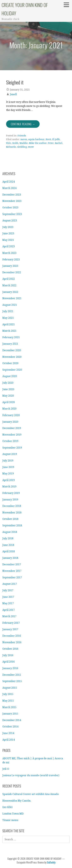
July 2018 (8, 538)
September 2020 (12, 370)
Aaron (24, 139)
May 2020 (8, 396)
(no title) (7, 807)
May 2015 (8, 701)
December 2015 (12, 675)
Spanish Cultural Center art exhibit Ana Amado (31, 794)
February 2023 (11, 260)
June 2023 (8, 233)
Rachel (59, 143)
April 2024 (9, 182)
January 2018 (10, 558)
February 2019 (11, 493)
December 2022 (12, 272)
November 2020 (12, 357)
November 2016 (12, 642)
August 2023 (10, 221)
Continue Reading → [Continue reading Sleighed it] (23, 124)
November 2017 (12, 571)
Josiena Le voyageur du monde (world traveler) (31, 775)
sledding (22, 147)
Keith (15, 143)
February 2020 (11, 415)
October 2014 (10, 727)
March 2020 (9, 409)
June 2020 (8, 389)
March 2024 (9, 188)
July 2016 (8, 655)
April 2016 (9, 662)
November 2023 (12, 201)
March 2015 (9, 707)
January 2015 (10, 714)
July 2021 (8, 311)
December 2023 (12, 195)
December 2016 (12, 636)
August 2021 (10, 305)
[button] (67, 5)
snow (31, 147)
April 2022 (9, 279)
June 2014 (8, 733)
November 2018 (12, 513)
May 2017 (8, 603)
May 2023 (8, 240)
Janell (13, 94)
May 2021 (8, 318)
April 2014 (9, 740)
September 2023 (12, 214)
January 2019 (10, 500)
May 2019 (8, 474)
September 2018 (12, 525)
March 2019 (9, 486)
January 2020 (10, 422)
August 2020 (10, 376)
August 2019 (10, 454)
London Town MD (13, 814)
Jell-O (6, 769)
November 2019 (12, 435)
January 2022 (10, 292)
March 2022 (9, 285)
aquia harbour (36, 139)
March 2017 (9, 616)
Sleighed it (15, 82)
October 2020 (10, 363)
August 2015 (10, 688)
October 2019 (10, 441)
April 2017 (9, 610)
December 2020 (12, 350)
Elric (9, 143)
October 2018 (10, 519)
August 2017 (10, 584)
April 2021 (9, 324)
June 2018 (8, 545)
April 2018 (9, 551)
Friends (22, 136)
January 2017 (10, 629)
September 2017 (12, 577)
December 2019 (12, 428)
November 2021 (12, 298)
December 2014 (12, 720)
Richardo (11, 147)
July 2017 (8, 590)
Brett (48, 139)
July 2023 (8, 227)
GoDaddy (51, 862)
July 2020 (8, 383)
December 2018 (12, 506)
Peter (51, 143)
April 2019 (9, 480)
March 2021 (9, 331)
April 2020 (9, 402)
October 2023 (10, 208)
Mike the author (38, 143)
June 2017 (8, 597)
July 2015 (8, 694)
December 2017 (12, 564)
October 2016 (10, 649)
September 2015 (12, 681)
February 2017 (11, 623)
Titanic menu (10, 820)
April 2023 (9, 246)
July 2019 (8, 461)
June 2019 (8, 467)
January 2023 (10, 266)
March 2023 (9, 253)
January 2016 (10, 668)
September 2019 (12, 448)
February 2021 (11, 337)
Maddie (24, 143)
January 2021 (10, 344)
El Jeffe (56, 139)
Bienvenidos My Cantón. (17, 801)
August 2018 (10, 532)
